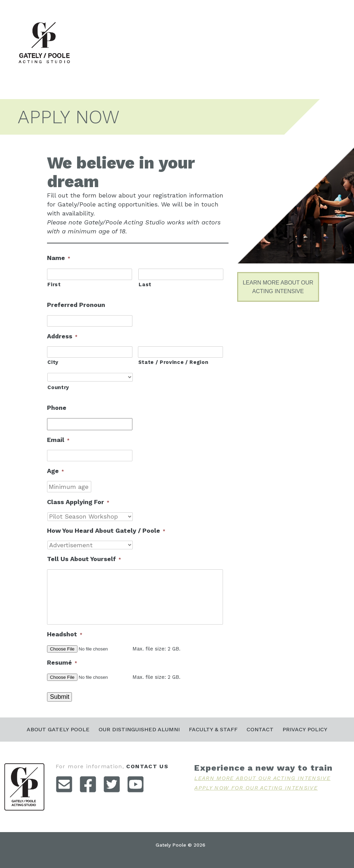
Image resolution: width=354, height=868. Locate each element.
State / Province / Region (173, 362)
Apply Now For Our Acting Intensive (256, 788)
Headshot (65, 634)
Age (55, 471)
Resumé (62, 662)
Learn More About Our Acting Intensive (262, 778)
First (54, 284)
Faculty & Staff (213, 729)
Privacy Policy (305, 729)
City (53, 362)
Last (145, 284)
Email (58, 440)
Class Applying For (78, 502)
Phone (57, 408)
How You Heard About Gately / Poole (106, 531)
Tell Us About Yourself (84, 559)
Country (58, 387)
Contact (260, 729)
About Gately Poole (58, 729)
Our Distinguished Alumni (139, 729)
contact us (147, 766)
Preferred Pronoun (76, 305)
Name (59, 258)
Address (62, 336)
